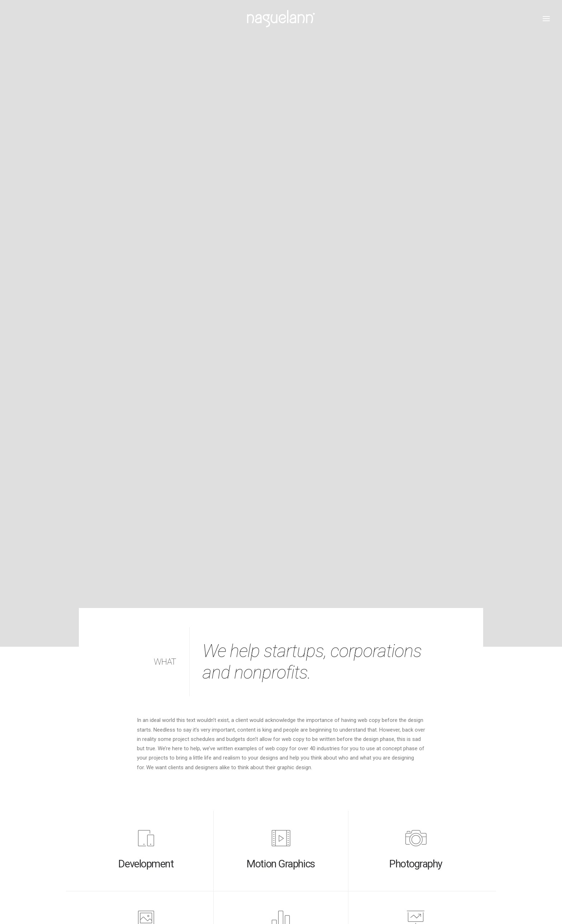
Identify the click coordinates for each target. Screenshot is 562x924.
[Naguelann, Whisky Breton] (281, 19)
